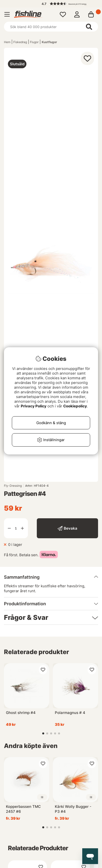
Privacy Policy (34, 406)
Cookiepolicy (75, 406)
